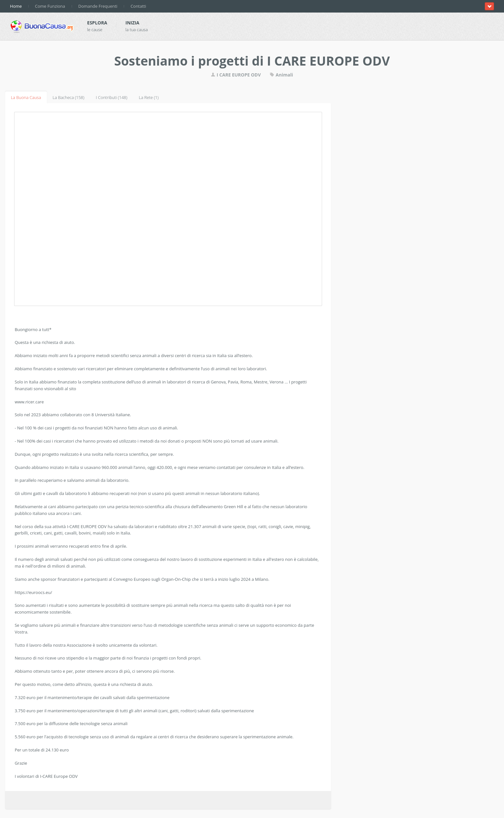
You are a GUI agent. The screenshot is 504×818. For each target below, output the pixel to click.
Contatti (138, 6)
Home (16, 6)
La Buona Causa (26, 97)
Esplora (97, 23)
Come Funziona (50, 6)
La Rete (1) (149, 97)
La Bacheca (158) (69, 97)
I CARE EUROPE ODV (236, 75)
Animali (281, 75)
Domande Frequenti (98, 6)
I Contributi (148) (112, 97)
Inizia (132, 23)
